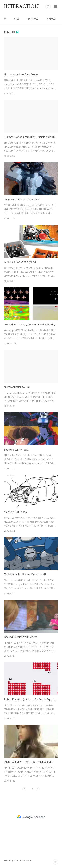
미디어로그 (33, 19)
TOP (55, 862)
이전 (24, 789)
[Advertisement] (31, 817)
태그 (17, 19)
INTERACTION (21, 7)
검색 (48, 7)
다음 (38, 789)
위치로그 (51, 19)
